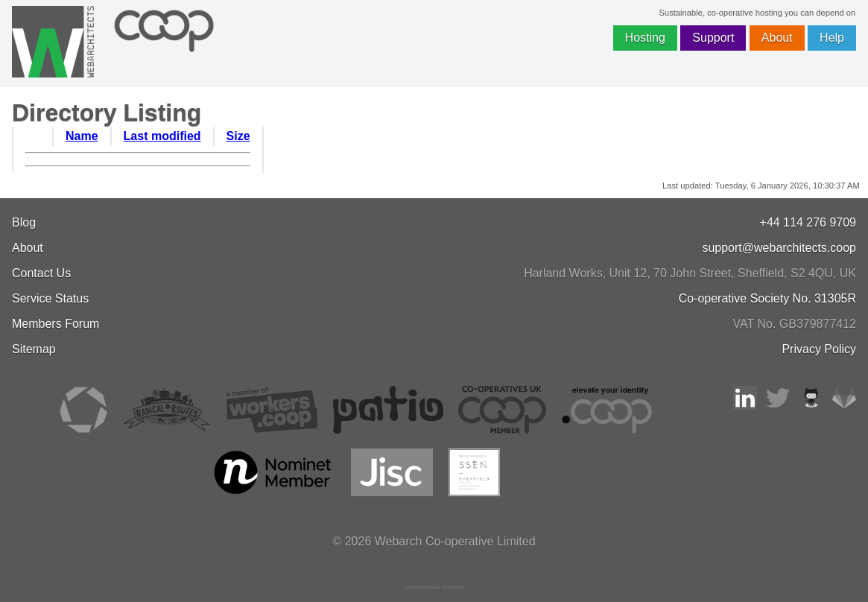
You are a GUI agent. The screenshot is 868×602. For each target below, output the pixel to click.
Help (832, 38)
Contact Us (41, 273)
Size (238, 136)
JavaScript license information (434, 587)
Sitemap (34, 349)
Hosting (645, 38)
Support (713, 38)
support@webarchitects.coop (779, 248)
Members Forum (56, 324)
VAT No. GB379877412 (795, 324)
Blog (24, 222)
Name (82, 136)
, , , (690, 273)
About (777, 38)
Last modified (162, 136)
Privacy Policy (819, 349)
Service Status (50, 298)
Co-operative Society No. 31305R (767, 298)
